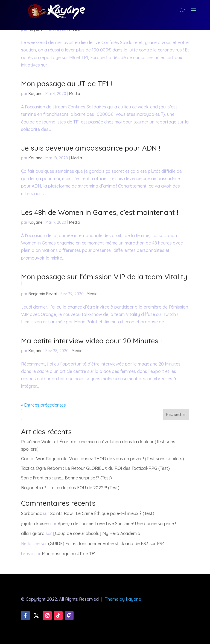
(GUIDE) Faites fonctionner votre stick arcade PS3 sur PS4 (106, 544)
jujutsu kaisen (35, 524)
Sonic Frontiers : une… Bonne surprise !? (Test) (66, 478)
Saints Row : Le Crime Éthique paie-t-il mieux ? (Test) (102, 513)
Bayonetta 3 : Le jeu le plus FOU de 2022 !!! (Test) (70, 488)
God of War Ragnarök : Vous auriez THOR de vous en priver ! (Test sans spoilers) (103, 459)
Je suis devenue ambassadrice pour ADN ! (91, 148)
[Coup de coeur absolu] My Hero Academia (97, 533)
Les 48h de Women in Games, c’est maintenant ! (100, 212)
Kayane (35, 94)
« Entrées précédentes (43, 405)
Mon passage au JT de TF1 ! (67, 84)
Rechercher (176, 415)
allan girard (33, 533)
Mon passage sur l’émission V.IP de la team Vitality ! (104, 280)
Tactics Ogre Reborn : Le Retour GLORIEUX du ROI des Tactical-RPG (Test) (95, 468)
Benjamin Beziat (43, 294)
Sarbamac (31, 513)
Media (75, 94)
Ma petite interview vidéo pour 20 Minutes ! (91, 341)
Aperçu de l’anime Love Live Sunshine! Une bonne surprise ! (117, 524)
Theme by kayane (123, 599)
